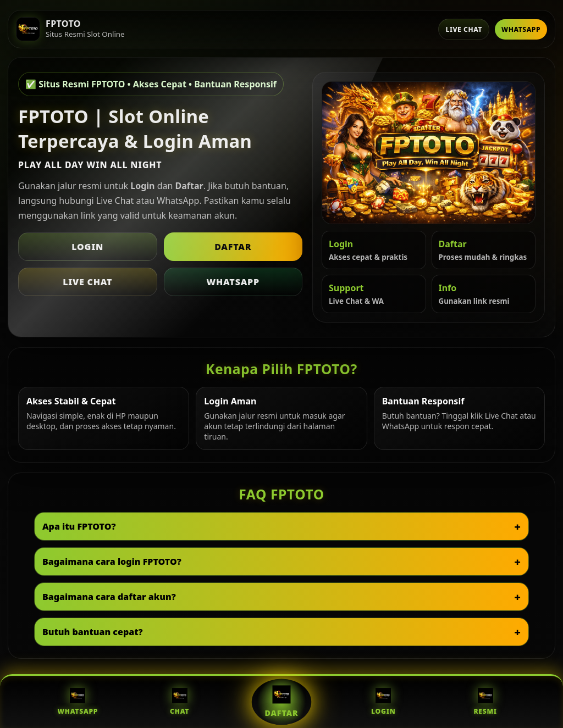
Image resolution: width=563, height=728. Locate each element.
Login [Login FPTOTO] (383, 702)
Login (87, 247)
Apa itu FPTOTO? (79, 526)
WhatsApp (521, 29)
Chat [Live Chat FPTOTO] (180, 702)
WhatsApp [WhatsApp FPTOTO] (78, 702)
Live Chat (464, 29)
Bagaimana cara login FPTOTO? (112, 562)
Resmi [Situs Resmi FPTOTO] (485, 702)
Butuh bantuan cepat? (93, 632)
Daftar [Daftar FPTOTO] (282, 702)
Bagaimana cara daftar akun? (109, 597)
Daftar (233, 247)
